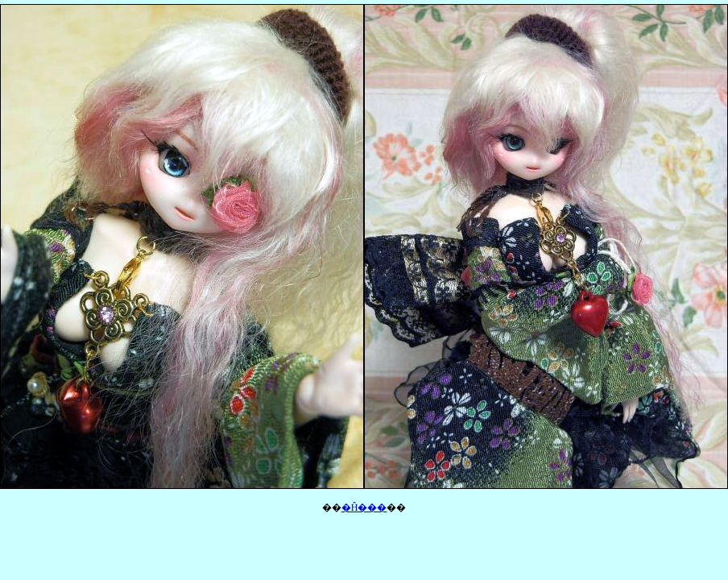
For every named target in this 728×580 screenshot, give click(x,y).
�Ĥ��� (364, 507)
